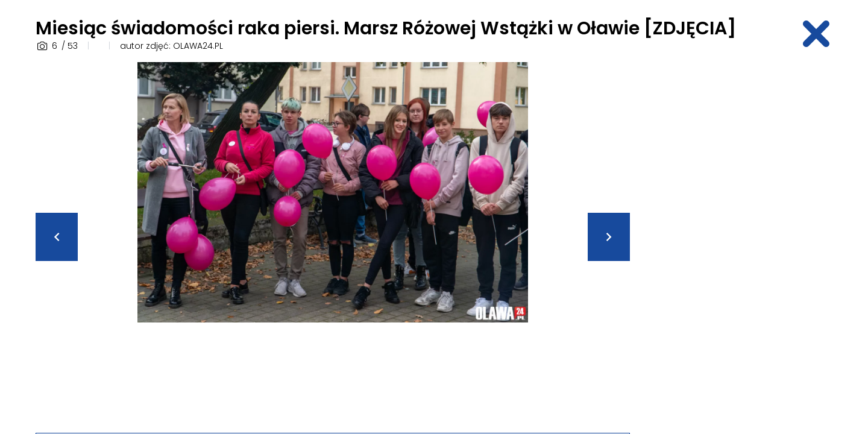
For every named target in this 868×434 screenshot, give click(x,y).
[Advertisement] (738, 243)
